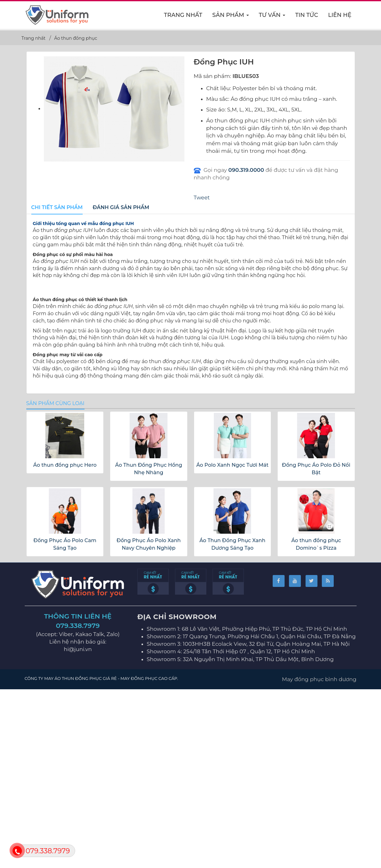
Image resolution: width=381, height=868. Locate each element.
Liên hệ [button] (340, 15)
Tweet (202, 198)
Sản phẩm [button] (231, 17)
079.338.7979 (78, 806)
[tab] (57, 208)
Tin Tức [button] (307, 15)
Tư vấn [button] (272, 17)
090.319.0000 (246, 170)
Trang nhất (183, 15)
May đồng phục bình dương (319, 860)
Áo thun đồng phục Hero (65, 646)
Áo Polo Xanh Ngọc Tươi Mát (232, 646)
